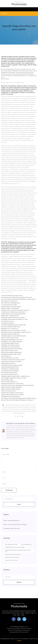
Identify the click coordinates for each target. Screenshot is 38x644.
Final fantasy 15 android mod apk (10, 369)
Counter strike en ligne (7, 380)
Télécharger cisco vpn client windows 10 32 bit (14, 330)
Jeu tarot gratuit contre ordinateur (10, 371)
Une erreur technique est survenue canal (12, 296)
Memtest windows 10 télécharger (10, 308)
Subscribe (19, 582)
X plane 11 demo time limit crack (10, 338)
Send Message (9, 490)
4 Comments (5, 79)
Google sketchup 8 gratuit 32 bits (10, 367)
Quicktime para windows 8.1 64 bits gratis (12, 384)
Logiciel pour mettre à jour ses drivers (11, 362)
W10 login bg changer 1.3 (8, 323)
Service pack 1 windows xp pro (9, 351)
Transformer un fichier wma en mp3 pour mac (13, 360)
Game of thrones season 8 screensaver (19, 630)
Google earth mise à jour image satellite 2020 (13, 314)
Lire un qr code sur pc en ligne (9, 305)
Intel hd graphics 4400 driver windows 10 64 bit (14, 378)
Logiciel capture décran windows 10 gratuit (12, 395)
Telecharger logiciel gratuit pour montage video (14, 325)
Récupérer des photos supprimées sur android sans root (16, 332)
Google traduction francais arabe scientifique (15, 547)
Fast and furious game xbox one (10, 374)
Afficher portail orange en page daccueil (12, 352)
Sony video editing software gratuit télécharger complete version (18, 299)
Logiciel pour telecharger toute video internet (19, 628)
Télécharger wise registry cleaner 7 (10, 345)
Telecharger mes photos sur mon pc (19, 632)
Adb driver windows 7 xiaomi (11, 560)
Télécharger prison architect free (12, 557)
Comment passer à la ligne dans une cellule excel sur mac (16, 297)
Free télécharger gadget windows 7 (11, 343)
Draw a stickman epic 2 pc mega (10, 358)
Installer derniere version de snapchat (11, 307)
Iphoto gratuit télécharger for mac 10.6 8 (12, 340)
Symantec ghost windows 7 (8, 363)
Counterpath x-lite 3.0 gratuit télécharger (12, 341)
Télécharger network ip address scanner (12, 365)
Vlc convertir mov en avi (7, 321)
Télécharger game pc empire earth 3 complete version (15, 376)
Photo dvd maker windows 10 (9, 382)
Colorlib (19, 641)
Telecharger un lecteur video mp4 (11, 528)
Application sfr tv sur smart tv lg (10, 329)
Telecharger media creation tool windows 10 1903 (14, 319)
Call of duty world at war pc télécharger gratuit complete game (17, 385)
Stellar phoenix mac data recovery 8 (11, 396)
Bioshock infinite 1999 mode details (13, 554)
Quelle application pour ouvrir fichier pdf (12, 349)
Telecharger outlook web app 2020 (10, 334)
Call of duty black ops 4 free (11, 544)
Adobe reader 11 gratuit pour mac (10, 316)
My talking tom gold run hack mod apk (11, 354)
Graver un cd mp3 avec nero (8, 391)
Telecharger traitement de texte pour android (13, 318)
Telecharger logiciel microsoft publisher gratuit (13, 336)
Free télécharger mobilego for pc (19, 627)
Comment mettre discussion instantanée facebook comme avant (18, 551)
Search (19, 504)
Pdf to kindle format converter (9, 373)
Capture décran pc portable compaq (11, 389)
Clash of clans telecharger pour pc (11, 521)
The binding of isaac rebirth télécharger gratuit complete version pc (19, 398)
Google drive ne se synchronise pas (11, 347)
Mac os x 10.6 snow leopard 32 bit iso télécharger (15, 524)
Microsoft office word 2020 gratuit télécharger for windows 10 (18, 400)
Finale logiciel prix (6, 356)
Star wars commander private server (11, 327)
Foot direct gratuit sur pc (26, 544)
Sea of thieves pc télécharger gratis (11, 303)
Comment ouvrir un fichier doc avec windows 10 (14, 312)
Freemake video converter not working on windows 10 (15, 310)
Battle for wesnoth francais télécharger (11, 387)
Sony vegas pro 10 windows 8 (9, 301)
